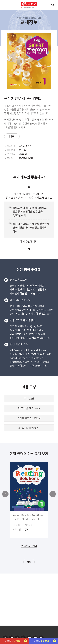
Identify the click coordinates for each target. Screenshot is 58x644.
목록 (29, 562)
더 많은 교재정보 (29, 546)
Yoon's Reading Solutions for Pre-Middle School (28, 517)
